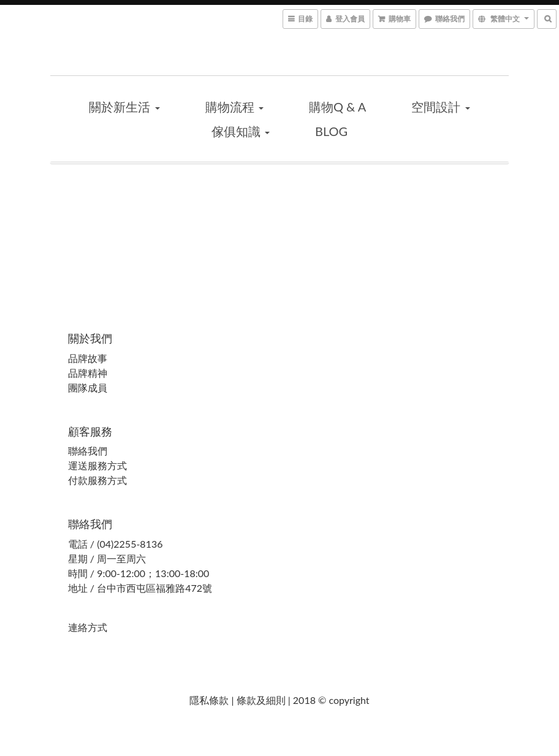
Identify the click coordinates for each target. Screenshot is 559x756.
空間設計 (440, 107)
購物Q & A (337, 107)
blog (331, 131)
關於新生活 (124, 107)
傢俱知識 (241, 131)
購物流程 (234, 107)
